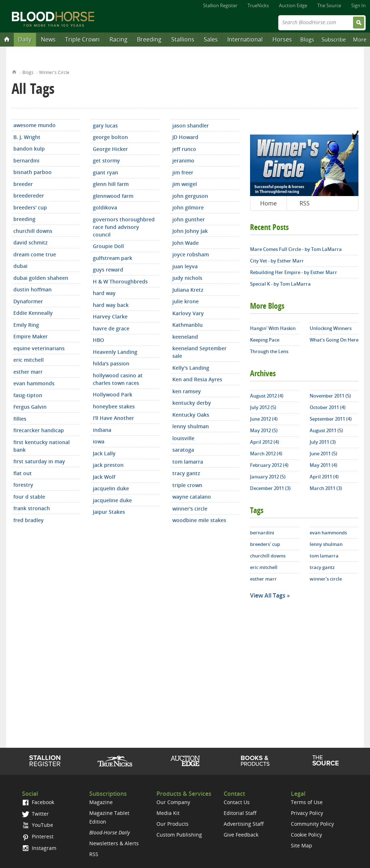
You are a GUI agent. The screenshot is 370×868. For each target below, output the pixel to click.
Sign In (358, 5)
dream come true (35, 254)
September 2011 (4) (331, 419)
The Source (329, 5)
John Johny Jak (190, 231)
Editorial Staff (240, 813)
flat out (23, 473)
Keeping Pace (265, 340)
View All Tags (268, 595)
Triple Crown (82, 39)
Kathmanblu (188, 325)
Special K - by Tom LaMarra (280, 284)
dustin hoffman (33, 289)
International (245, 39)
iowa (99, 441)
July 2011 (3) (323, 442)
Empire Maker (31, 336)
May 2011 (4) (323, 465)
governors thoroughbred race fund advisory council (124, 227)
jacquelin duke (111, 488)
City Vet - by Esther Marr (277, 261)
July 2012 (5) (263, 407)
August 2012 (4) (267, 396)
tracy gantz (186, 473)
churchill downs (33, 231)
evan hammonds (34, 383)
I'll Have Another (113, 418)
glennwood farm (113, 196)
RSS (305, 203)
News (48, 39)
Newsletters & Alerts (114, 843)
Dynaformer (28, 301)
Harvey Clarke (110, 316)
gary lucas (105, 125)
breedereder (29, 196)
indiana (102, 430)
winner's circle (190, 509)
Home (14, 71)
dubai (20, 266)
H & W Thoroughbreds (120, 281)
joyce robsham (191, 254)
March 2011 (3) (326, 488)
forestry (23, 485)
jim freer (183, 172)
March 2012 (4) (266, 453)
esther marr (28, 372)
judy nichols (187, 278)
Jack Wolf (104, 477)
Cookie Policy (306, 835)
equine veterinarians (39, 348)
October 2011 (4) (328, 407)
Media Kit (168, 813)
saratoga (183, 450)
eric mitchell (29, 360)
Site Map (302, 845)
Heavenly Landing (115, 352)
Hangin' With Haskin (273, 328)
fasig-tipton (28, 395)
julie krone (186, 301)
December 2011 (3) (270, 488)
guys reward (108, 270)
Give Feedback (241, 835)
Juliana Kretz (188, 290)
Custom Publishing (179, 835)
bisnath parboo (33, 172)
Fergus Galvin (30, 407)
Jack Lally (104, 453)
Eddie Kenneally (33, 313)
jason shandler (191, 125)
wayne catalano (192, 497)
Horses (282, 39)
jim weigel (185, 184)
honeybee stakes (114, 406)
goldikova (105, 207)
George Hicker (110, 149)
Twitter (35, 814)
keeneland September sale (199, 352)
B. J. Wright (27, 137)
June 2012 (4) (264, 419)
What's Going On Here (334, 340)
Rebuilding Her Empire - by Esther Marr (294, 272)
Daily (25, 39)
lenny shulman (191, 426)
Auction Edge (293, 5)
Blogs (307, 39)
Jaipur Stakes (109, 512)
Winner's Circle (54, 72)
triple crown (187, 485)
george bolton (110, 137)
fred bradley (29, 520)
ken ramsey (187, 391)
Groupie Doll (108, 246)
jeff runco (184, 149)
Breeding (149, 39)
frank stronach (32, 508)
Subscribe (334, 39)
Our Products (173, 824)
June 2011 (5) (323, 453)
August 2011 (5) (326, 430)
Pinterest (38, 836)
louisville (183, 438)
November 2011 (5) (330, 396)
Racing (119, 39)
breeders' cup (30, 207)
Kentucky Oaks (191, 415)
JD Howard (185, 137)
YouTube (38, 825)
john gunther (189, 219)
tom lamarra (188, 462)
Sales (211, 39)
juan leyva (185, 266)
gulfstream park (113, 258)
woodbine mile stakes (199, 520)
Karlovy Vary (188, 313)
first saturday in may (39, 461)
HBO (98, 340)
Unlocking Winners (331, 328)
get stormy (106, 160)
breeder (23, 184)
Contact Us (237, 802)
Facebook (38, 802)
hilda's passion (111, 363)
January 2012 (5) (268, 477)
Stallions (183, 39)
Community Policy (312, 824)
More (360, 39)
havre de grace (111, 328)
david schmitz (31, 242)
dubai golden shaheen (41, 278)
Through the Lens (269, 351)
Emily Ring (26, 325)
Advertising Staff (244, 824)
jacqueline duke (112, 500)
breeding (24, 219)
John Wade (186, 243)
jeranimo (183, 160)
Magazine (101, 802)
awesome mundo (35, 125)
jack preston (108, 465)
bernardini (26, 160)
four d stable (29, 497)
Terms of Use (307, 802)
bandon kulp (29, 149)
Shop (255, 761)
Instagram (39, 848)
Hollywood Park (113, 394)
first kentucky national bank (42, 446)
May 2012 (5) (264, 430)
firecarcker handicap (39, 430)
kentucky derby (192, 403)
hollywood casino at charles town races (118, 379)
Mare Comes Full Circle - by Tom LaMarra (296, 249)
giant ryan (106, 172)
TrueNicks (258, 5)
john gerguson (190, 196)
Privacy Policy (307, 813)
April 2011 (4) (324, 477)
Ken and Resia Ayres (197, 379)
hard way (104, 293)
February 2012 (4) (269, 465)
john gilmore (188, 207)
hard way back (111, 305)
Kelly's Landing (191, 368)
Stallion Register (220, 5)
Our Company (173, 802)
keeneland (185, 337)
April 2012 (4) (264, 442)
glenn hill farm (111, 184)
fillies (20, 419)
